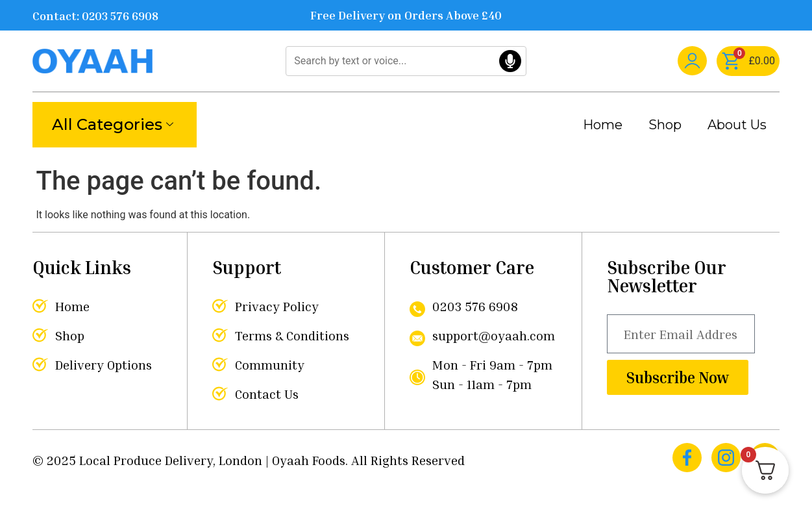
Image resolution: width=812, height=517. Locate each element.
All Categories (113, 124)
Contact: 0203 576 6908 (95, 16)
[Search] (406, 61)
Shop (665, 125)
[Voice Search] (510, 61)
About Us (737, 125)
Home (603, 125)
